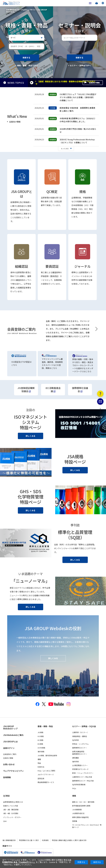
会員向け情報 (94, 83)
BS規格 (40, 744)
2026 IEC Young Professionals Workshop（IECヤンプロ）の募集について (77, 141)
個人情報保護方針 (9, 840)
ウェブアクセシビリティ (13, 771)
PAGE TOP (100, 421)
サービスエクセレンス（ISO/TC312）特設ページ (87, 826)
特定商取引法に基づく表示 (29, 840)
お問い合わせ (9, 764)
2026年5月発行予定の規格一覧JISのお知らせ (78, 130)
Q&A (5, 821)
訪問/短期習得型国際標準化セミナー (80, 753)
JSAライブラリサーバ (46, 775)
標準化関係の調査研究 (80, 817)
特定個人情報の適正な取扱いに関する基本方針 (69, 840)
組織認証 (22, 266)
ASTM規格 (41, 748)
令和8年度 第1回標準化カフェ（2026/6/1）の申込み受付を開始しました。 (78, 120)
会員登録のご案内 (10, 754)
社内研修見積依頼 (79, 785)
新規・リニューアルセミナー (83, 773)
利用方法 (41, 767)
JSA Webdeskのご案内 (13, 735)
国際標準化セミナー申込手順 (83, 781)
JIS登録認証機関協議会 (26, 390)
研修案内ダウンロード (80, 769)
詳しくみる (31, 436)
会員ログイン (9, 748)
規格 (83, 191)
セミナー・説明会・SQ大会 (84, 726)
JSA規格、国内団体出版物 (47, 756)
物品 (39, 763)
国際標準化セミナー (80, 748)
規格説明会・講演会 (80, 736)
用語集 (75, 821)
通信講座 (75, 758)
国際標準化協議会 (80, 390)
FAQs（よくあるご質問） (47, 771)
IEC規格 (40, 740)
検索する (26, 58)
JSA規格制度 (77, 810)
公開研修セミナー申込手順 (82, 777)
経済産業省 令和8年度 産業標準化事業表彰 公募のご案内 (77, 109)
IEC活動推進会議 (53, 390)
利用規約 (45, 840)
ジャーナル (83, 266)
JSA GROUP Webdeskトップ (10, 728)
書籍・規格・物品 (45, 726)
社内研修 (75, 740)
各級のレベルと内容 (11, 806)
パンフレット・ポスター (12, 817)
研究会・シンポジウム (80, 744)
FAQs (74, 788)
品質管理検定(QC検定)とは (13, 802)
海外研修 (75, 762)
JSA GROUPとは (22, 194)
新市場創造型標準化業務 (81, 806)
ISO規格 (41, 736)
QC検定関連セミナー (80, 765)
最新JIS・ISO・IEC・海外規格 (83, 802)
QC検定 (52, 191)
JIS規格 (40, 733)
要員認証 (52, 266)
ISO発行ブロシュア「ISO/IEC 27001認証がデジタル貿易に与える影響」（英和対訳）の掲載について (78, 97)
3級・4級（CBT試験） (11, 814)
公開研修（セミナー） (80, 733)
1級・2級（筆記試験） (11, 810)
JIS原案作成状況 (78, 814)
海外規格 (41, 752)
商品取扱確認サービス (46, 782)
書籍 (39, 759)
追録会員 (41, 779)
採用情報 (7, 777)
